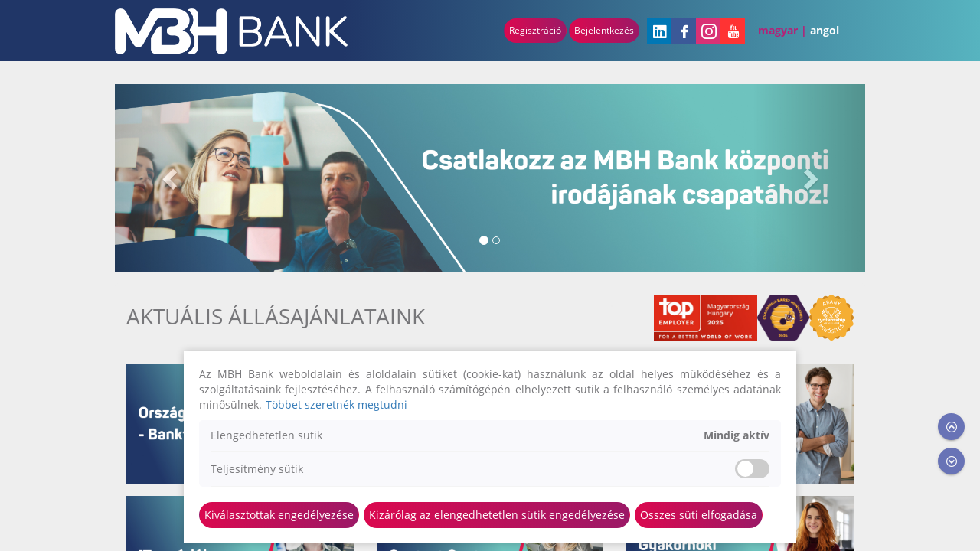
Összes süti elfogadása (699, 515)
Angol (825, 30)
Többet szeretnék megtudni (336, 404)
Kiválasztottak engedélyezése (279, 515)
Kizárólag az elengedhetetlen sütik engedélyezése (497, 515)
